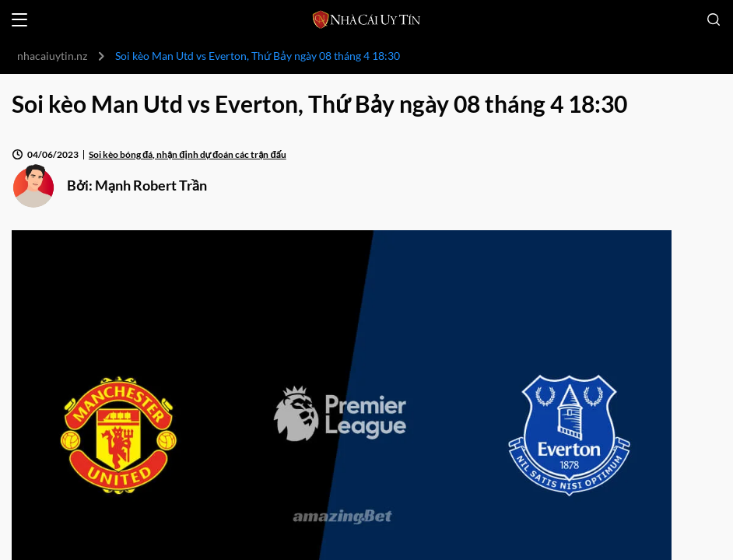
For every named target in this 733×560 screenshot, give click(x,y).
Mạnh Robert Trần (151, 185)
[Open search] (714, 19)
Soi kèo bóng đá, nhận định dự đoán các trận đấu (188, 154)
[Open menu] (19, 20)
